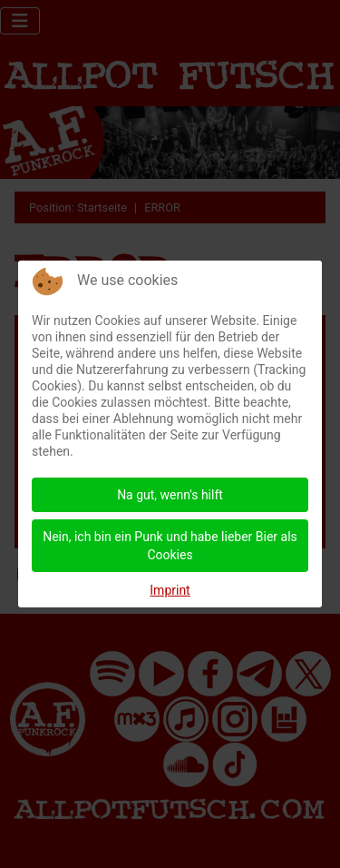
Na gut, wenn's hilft (170, 495)
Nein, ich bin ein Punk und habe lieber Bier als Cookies (170, 546)
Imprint (170, 590)
